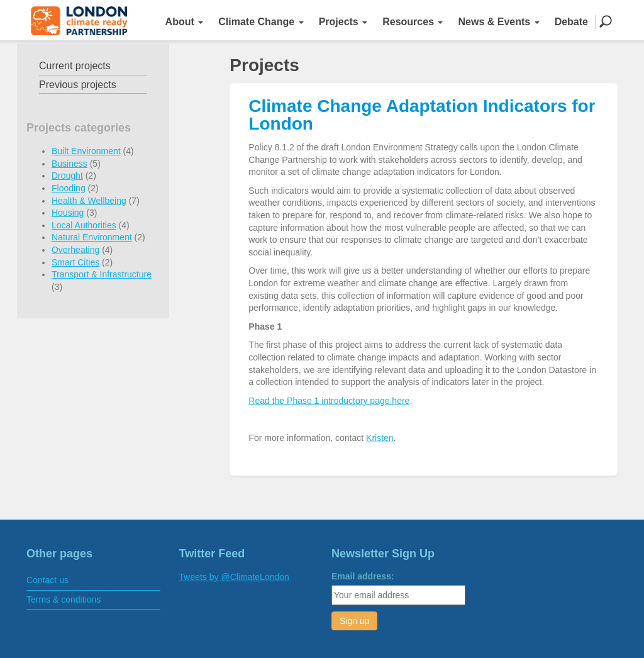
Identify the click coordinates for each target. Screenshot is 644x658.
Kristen (380, 438)
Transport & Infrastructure (102, 274)
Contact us (47, 580)
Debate (571, 22)
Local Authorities (84, 225)
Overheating (75, 250)
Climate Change (261, 22)
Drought (67, 176)
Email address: (363, 576)
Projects (343, 22)
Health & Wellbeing (89, 201)
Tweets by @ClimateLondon (234, 577)
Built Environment (86, 151)
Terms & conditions (64, 599)
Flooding (69, 188)
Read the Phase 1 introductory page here (329, 401)
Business (69, 164)
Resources (413, 22)
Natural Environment (92, 237)
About (185, 22)
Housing (68, 213)
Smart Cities (75, 262)
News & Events (498, 22)
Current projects (75, 66)
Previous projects (78, 85)
